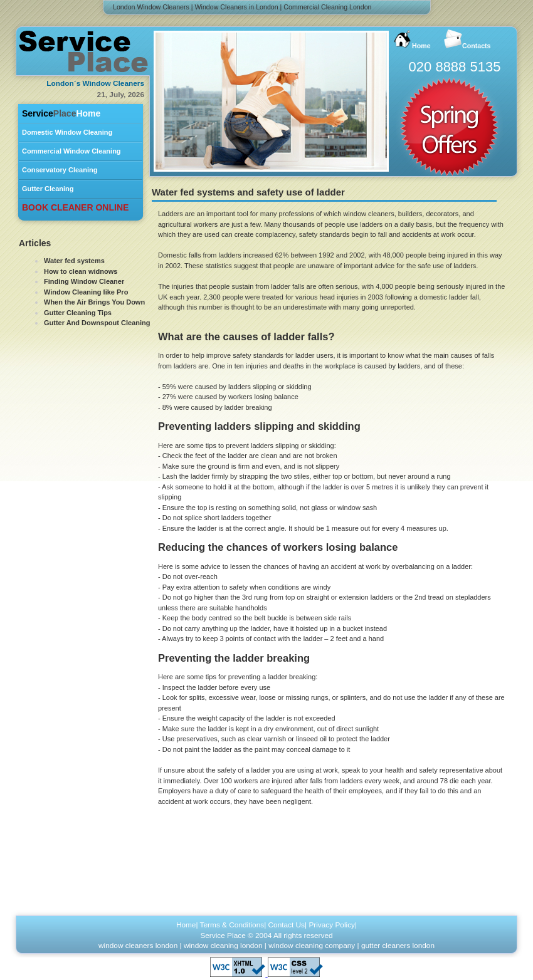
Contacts (467, 39)
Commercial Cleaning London (327, 7)
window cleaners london (138, 946)
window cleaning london (223, 946)
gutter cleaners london (398, 946)
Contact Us (287, 925)
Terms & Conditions (232, 925)
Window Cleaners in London (237, 7)
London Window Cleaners (151, 7)
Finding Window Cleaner (84, 281)
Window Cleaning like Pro (86, 292)
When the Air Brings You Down (94, 302)
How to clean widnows (81, 271)
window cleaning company (312, 946)
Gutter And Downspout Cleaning (97, 323)
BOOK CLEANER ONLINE (75, 207)
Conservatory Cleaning (60, 170)
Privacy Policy (332, 925)
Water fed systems (74, 261)
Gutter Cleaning (48, 189)
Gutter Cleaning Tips (78, 313)
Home (61, 113)
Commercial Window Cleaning (71, 151)
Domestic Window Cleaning (67, 132)
